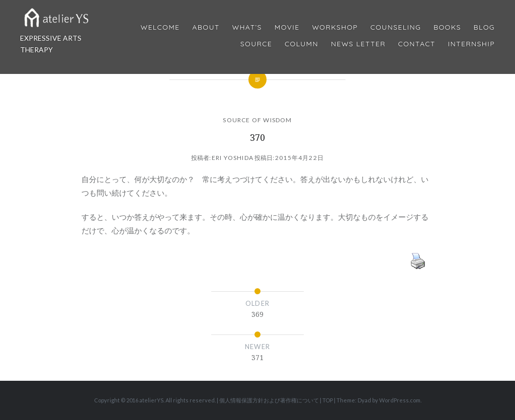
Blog (484, 27)
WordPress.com (400, 400)
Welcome (160, 27)
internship (471, 44)
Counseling (396, 27)
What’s (247, 27)
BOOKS (447, 27)
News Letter (358, 44)
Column (302, 44)
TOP (328, 400)
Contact (417, 44)
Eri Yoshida (233, 158)
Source (256, 44)
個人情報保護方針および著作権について (269, 400)
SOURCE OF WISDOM (257, 120)
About (206, 27)
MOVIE (287, 27)
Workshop (335, 27)
